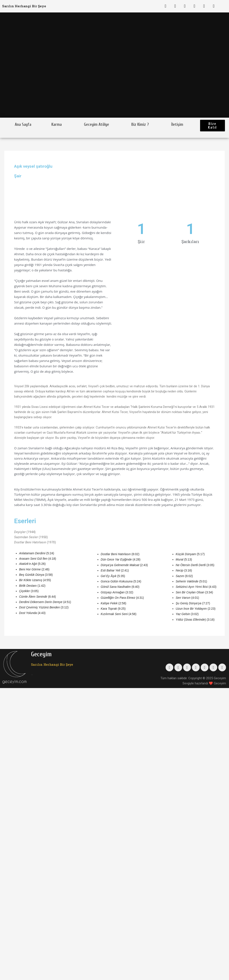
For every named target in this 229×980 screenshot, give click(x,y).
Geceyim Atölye (97, 125)
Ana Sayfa (23, 125)
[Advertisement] (150, 289)
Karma (57, 125)
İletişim (177, 125)
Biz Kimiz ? (140, 125)
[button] (213, 126)
